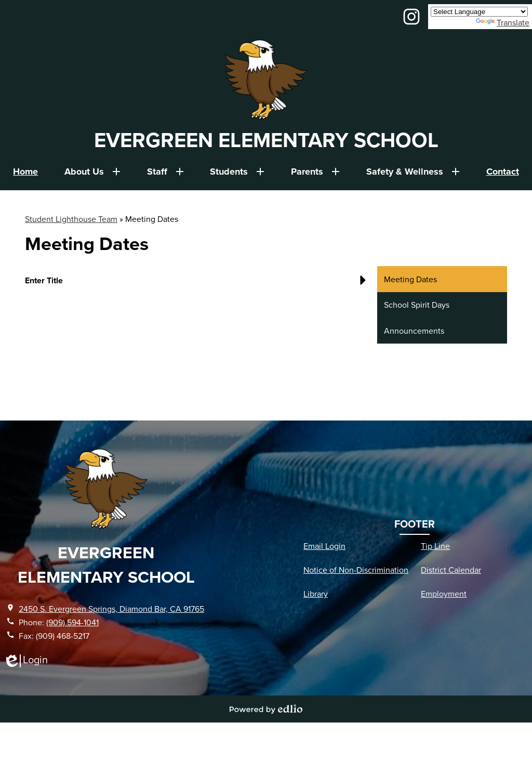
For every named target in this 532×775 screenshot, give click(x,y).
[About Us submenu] (92, 172)
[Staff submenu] (165, 172)
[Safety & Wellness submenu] (413, 172)
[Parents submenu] (315, 172)
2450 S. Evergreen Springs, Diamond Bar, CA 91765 (111, 609)
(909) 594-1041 (72, 622)
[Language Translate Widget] (479, 12)
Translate (503, 22)
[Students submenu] (237, 172)
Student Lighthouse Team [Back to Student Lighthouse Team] (71, 219)
